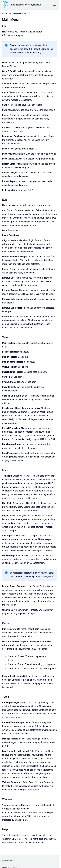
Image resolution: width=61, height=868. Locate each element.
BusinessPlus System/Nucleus (26, 5)
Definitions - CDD (20, 13)
